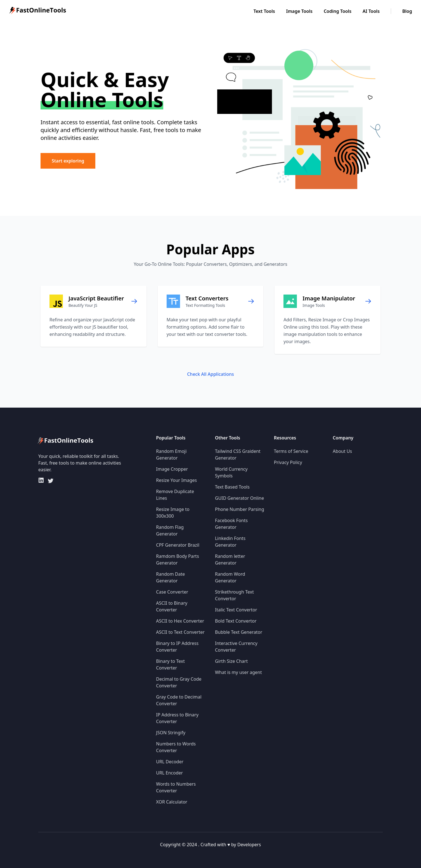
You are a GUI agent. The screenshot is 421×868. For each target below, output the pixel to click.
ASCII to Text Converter (180, 632)
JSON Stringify (171, 733)
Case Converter (172, 592)
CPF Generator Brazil (178, 545)
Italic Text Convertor (236, 610)
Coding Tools (338, 11)
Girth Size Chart (231, 661)
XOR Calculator (172, 802)
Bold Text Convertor (236, 621)
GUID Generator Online (239, 498)
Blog (407, 11)
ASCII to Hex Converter (180, 621)
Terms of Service (291, 451)
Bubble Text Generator (239, 632)
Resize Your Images (176, 480)
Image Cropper (172, 469)
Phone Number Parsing (240, 509)
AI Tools (371, 11)
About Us (342, 451)
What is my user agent (238, 672)
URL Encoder (169, 773)
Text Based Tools (232, 487)
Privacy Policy (288, 462)
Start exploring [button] (68, 161)
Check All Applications (210, 374)
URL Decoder (170, 762)
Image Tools (299, 11)
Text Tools (264, 11)
